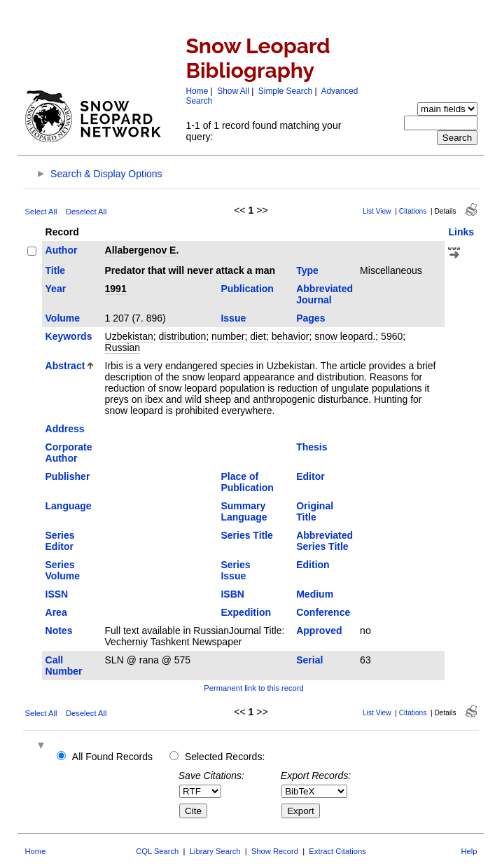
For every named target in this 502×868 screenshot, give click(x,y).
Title (56, 270)
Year (56, 289)
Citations (413, 211)
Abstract (65, 366)
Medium (315, 594)
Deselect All (86, 212)
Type (307, 270)
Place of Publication (247, 482)
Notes (59, 631)
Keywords (69, 336)
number (228, 336)
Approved (319, 631)
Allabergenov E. (142, 250)
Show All (233, 91)
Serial (309, 660)
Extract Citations (337, 851)
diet (258, 336)
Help (469, 851)
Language (69, 506)
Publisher (68, 476)
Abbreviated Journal (325, 294)
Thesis (312, 447)
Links (461, 232)
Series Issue (235, 570)
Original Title (315, 511)
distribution (183, 336)
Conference (323, 612)
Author (62, 250)
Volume (63, 318)
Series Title (246, 535)
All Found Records (112, 757)
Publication (247, 289)
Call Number (64, 666)
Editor (310, 476)
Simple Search (285, 91)
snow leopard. (345, 336)
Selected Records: (225, 757)
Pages (311, 318)
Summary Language (244, 511)
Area (56, 612)
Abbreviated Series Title (325, 541)
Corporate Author (69, 453)
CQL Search (157, 851)
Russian (123, 347)
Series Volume (63, 570)
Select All (41, 212)
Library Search (215, 851)
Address (65, 429)
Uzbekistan (129, 336)
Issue (233, 318)
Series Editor (60, 541)
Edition (313, 565)
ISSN (57, 594)
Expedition (246, 612)
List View (377, 211)
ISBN (232, 594)
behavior (291, 336)
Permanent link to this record (253, 688)
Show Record (275, 851)
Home (197, 91)
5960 (392, 336)
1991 (116, 289)
